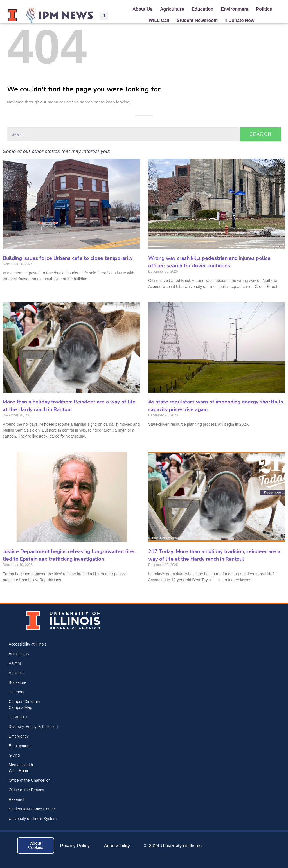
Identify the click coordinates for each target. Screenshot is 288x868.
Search (261, 134)
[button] (104, 16)
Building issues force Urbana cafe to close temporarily (68, 258)
